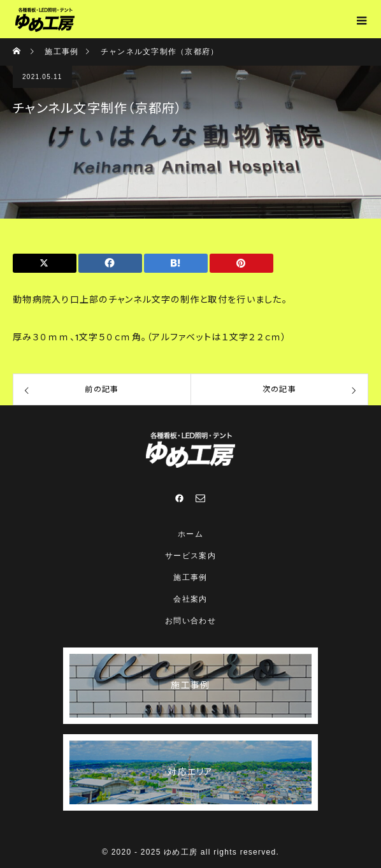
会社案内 (190, 599)
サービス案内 (190, 556)
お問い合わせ (190, 621)
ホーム (190, 534)
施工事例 (190, 577)
